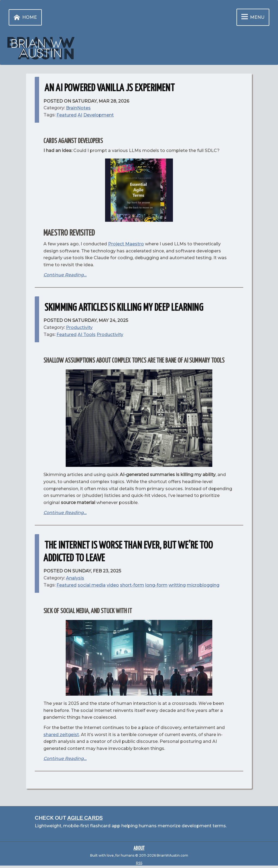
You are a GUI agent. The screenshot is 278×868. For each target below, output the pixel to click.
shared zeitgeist (61, 735)
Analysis (75, 578)
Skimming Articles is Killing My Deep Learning (124, 308)
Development (99, 115)
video (113, 585)
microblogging (203, 585)
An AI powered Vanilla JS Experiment (110, 88)
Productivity (110, 335)
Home (24, 17)
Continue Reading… (65, 275)
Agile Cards (85, 818)
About (139, 848)
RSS (139, 863)
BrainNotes (78, 108)
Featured (67, 115)
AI (80, 115)
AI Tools (87, 335)
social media (92, 585)
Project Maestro (126, 244)
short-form (132, 585)
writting (177, 585)
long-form (156, 585)
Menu (252, 17)
